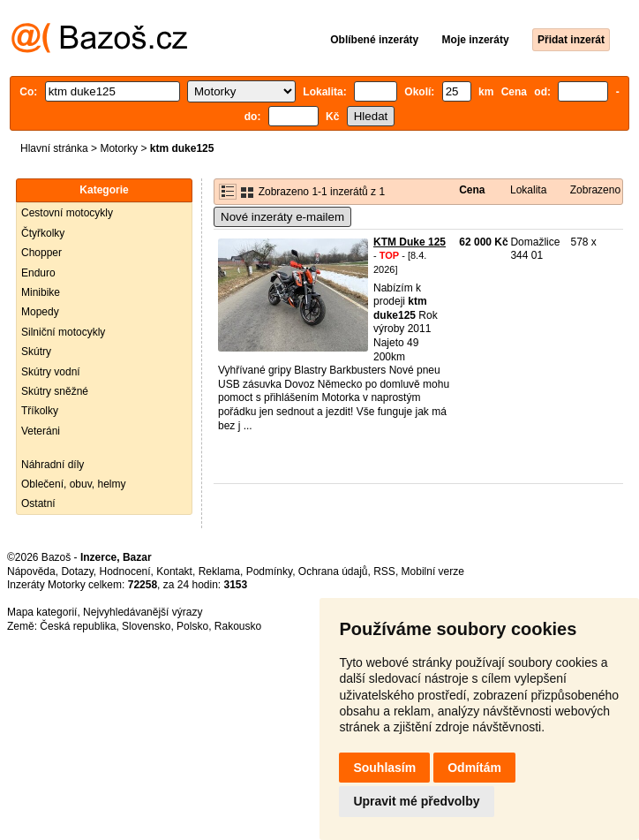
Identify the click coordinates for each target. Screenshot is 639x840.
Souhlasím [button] (384, 768)
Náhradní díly (53, 465)
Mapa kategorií (42, 612)
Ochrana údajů (333, 571)
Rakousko (238, 626)
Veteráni (41, 431)
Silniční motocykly (63, 332)
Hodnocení (125, 571)
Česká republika (78, 626)
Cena (472, 190)
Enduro (38, 273)
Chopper (41, 253)
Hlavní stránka (54, 148)
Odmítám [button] (474, 768)
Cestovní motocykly (67, 213)
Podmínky (269, 571)
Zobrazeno (595, 190)
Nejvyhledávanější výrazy (143, 612)
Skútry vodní (51, 372)
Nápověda (31, 571)
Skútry (36, 352)
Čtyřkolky (43, 233)
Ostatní (38, 503)
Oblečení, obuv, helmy (74, 484)
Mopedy (40, 312)
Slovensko (146, 626)
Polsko (192, 626)
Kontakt (174, 571)
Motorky (119, 148)
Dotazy (77, 571)
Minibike (41, 292)
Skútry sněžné (55, 391)
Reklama (219, 571)
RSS (384, 571)
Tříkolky (40, 411)
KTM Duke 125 (410, 242)
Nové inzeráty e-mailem (282, 217)
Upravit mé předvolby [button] (416, 801)
